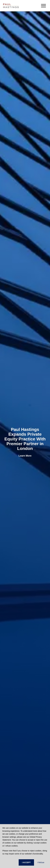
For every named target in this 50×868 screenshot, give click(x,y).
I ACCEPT (26, 862)
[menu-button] (43, 6)
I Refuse (41, 862)
